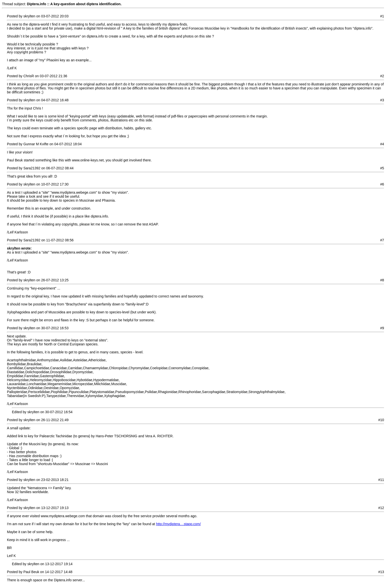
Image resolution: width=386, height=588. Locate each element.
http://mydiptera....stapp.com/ (178, 524)
